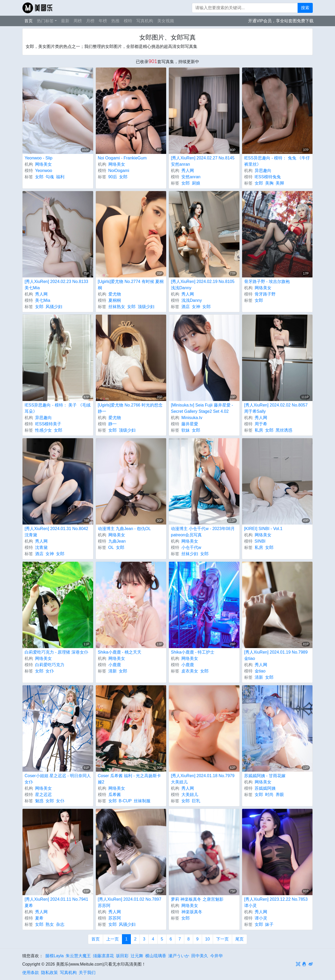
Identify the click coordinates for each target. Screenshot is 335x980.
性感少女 (43, 430)
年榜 (103, 21)
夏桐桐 (115, 300)
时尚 (269, 795)
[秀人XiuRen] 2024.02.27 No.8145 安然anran (203, 161)
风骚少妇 (54, 307)
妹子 (269, 924)
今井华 (216, 956)
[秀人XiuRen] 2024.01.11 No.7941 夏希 (56, 902)
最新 (65, 21)
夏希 (39, 918)
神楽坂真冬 (192, 912)
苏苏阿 (115, 918)
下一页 (222, 939)
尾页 (239, 939)
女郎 (39, 177)
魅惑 (39, 801)
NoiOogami (119, 171)
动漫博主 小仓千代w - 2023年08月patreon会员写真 (203, 532)
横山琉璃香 (156, 956)
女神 (196, 307)
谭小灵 (261, 918)
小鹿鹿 (115, 665)
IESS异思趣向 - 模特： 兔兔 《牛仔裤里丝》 (277, 161)
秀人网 (188, 171)
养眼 (280, 795)
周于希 (261, 424)
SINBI (260, 541)
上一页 (113, 939)
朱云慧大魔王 (78, 956)
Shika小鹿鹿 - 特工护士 (193, 652)
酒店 (186, 307)
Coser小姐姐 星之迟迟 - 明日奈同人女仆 (58, 779)
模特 (128, 21)
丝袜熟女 (117, 307)
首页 (29, 21)
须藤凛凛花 (103, 956)
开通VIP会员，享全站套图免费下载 (281, 21)
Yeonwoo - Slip (38, 158)
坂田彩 (122, 956)
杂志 (60, 924)
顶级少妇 (146, 307)
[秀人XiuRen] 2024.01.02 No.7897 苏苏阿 (130, 902)
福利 (60, 177)
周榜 (78, 21)
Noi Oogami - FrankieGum (122, 158)
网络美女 (43, 164)
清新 (113, 671)
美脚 (280, 183)
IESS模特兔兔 (268, 177)
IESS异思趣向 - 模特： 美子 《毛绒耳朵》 (58, 408)
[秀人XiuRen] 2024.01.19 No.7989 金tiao (276, 655)
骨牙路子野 (265, 294)
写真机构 (145, 21)
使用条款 (31, 973)
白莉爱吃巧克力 (50, 665)
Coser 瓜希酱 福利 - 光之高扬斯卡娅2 (130, 779)
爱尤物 (115, 294)
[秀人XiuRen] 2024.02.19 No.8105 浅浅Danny (203, 285)
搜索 (305, 8)
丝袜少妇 (190, 554)
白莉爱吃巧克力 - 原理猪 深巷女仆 (56, 652)
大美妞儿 (190, 795)
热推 (115, 21)
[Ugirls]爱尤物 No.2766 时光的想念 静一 (130, 408)
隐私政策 (49, 973)
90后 (113, 177)
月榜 (90, 21)
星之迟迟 (43, 795)
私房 (259, 430)
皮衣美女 (190, 671)
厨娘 (196, 183)
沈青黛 (41, 547)
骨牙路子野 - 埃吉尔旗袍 (267, 282)
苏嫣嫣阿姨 (265, 788)
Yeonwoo (44, 171)
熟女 (50, 924)
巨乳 (196, 801)
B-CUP (125, 801)
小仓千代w (191, 547)
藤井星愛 (190, 424)
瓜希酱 (115, 795)
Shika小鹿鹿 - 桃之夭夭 (120, 652)
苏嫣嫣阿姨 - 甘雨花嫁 (265, 776)
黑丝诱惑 (284, 430)
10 (208, 939)
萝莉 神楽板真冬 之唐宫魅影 (197, 899)
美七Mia (43, 300)
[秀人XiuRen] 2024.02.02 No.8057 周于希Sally (276, 408)
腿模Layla (54, 956)
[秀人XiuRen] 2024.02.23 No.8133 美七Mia (56, 285)
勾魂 (50, 177)
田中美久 (200, 956)
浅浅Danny (192, 300)
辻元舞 (137, 956)
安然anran (191, 177)
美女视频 (166, 21)
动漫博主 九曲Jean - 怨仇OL (124, 529)
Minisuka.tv (192, 418)
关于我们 (87, 973)
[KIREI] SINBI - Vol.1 (263, 529)
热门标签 (45, 21)
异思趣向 (263, 171)
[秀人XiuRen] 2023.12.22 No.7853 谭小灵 (276, 902)
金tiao (260, 671)
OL (111, 547)
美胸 (269, 183)
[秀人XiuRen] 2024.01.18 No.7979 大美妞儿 (203, 779)
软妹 (186, 430)
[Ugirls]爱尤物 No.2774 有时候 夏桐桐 (131, 285)
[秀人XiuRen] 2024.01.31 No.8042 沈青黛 (56, 532)
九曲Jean (117, 541)
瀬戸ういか (179, 956)
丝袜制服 (142, 801)
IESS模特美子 (48, 424)
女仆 (50, 671)
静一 (113, 424)
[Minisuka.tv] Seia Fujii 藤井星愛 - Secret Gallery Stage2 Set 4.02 (202, 408)
